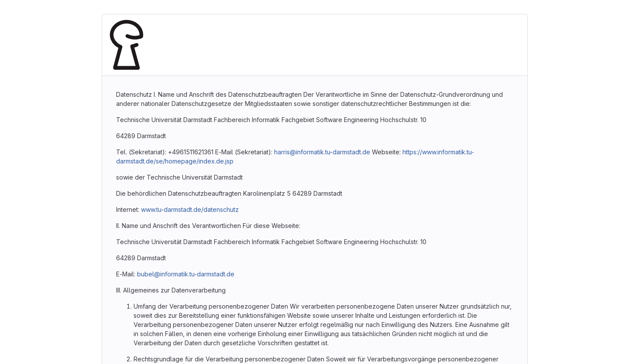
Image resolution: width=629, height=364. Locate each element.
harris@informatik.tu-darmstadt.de (322, 152)
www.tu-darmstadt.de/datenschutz (190, 209)
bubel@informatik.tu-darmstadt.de (186, 274)
